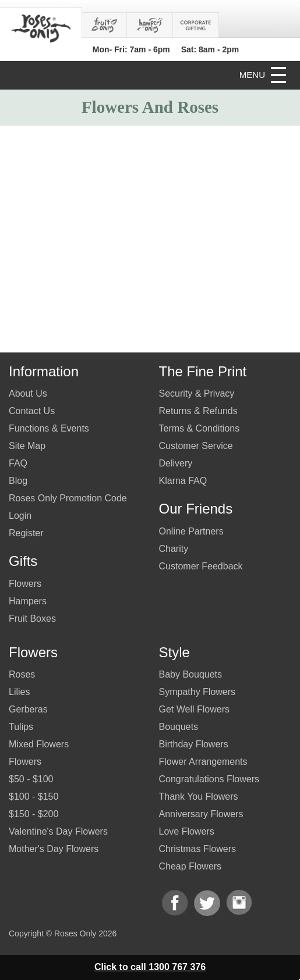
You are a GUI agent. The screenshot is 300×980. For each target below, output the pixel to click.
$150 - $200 (33, 814)
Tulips (21, 727)
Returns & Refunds (198, 411)
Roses (22, 674)
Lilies (19, 692)
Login (20, 516)
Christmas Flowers (197, 849)
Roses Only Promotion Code (68, 498)
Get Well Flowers (195, 709)
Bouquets (179, 727)
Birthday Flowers (194, 744)
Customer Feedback (201, 566)
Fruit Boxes (32, 619)
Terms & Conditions (200, 428)
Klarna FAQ (183, 481)
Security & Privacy (197, 393)
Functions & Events (49, 428)
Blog (18, 481)
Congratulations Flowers (209, 779)
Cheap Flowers (190, 866)
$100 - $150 (33, 797)
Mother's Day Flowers (54, 849)
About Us (28, 393)
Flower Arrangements (203, 762)
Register (26, 533)
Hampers (28, 601)
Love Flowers (187, 831)
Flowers (25, 584)
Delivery (176, 463)
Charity (174, 549)
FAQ (18, 463)
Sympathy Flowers (197, 692)
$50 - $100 (31, 779)
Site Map (27, 446)
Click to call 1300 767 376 (150, 967)
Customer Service (196, 446)
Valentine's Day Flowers (58, 831)
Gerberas (28, 709)
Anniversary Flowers (201, 814)
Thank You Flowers (199, 797)
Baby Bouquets (191, 674)
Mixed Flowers (39, 744)
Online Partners (191, 531)
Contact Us (32, 411)
